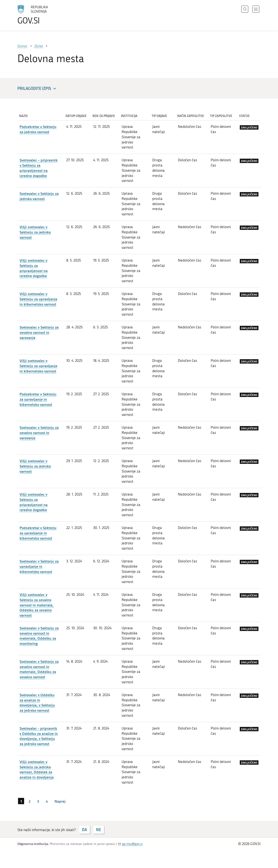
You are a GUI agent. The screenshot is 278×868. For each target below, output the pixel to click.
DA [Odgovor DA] (84, 830)
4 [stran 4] (47, 801)
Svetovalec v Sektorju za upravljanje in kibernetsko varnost (39, 566)
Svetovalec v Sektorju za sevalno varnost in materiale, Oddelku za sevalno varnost (39, 669)
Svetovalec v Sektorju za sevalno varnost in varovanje (39, 332)
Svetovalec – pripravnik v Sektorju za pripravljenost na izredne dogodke (39, 168)
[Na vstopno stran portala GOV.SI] (45, 15)
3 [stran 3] (38, 801)
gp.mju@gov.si (132, 844)
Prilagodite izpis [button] (37, 89)
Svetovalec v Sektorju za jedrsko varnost (39, 196)
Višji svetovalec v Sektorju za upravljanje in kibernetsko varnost (38, 299)
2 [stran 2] (30, 801)
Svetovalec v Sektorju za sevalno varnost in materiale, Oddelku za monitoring (39, 636)
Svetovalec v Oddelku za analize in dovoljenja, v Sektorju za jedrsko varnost (37, 702)
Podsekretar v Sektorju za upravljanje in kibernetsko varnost (38, 399)
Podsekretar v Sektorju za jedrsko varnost (38, 129)
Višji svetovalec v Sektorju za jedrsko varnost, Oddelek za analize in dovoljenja (37, 769)
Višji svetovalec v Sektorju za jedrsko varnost (35, 232)
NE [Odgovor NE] (98, 830)
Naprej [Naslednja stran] (60, 801)
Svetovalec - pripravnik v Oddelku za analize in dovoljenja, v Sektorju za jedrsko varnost (39, 736)
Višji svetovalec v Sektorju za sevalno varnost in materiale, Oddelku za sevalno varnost (37, 605)
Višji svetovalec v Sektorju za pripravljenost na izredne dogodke (34, 268)
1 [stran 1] (21, 801)
